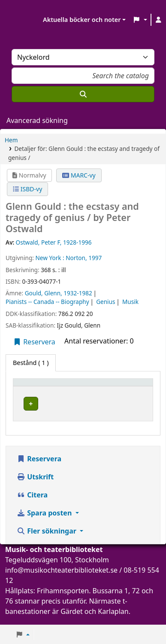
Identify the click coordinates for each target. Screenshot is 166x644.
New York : (50, 258)
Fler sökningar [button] (47, 539)
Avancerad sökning (37, 120)
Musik (130, 302)
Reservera (34, 342)
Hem (11, 140)
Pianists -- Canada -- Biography (47, 302)
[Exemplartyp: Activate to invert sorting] (56, 386)
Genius (106, 302)
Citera (32, 503)
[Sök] (83, 94)
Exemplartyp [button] (36, 386)
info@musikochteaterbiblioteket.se (61, 578)
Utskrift (35, 485)
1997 (95, 258)
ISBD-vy (27, 189)
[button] (140, 20)
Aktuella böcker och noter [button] (82, 20)
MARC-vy (79, 175)
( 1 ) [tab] (31, 363)
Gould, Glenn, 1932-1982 (59, 293)
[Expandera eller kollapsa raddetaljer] (126, 412)
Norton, (76, 258)
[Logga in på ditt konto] (159, 20)
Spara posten (45, 521)
